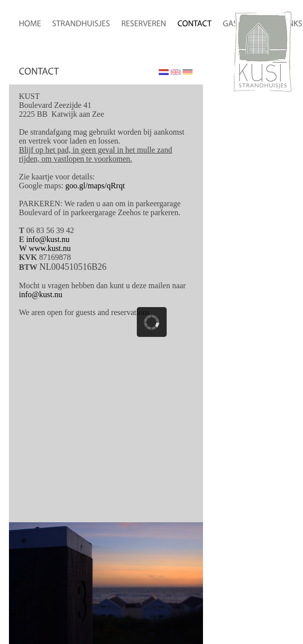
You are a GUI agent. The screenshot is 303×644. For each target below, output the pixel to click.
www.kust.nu (50, 248)
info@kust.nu (48, 239)
